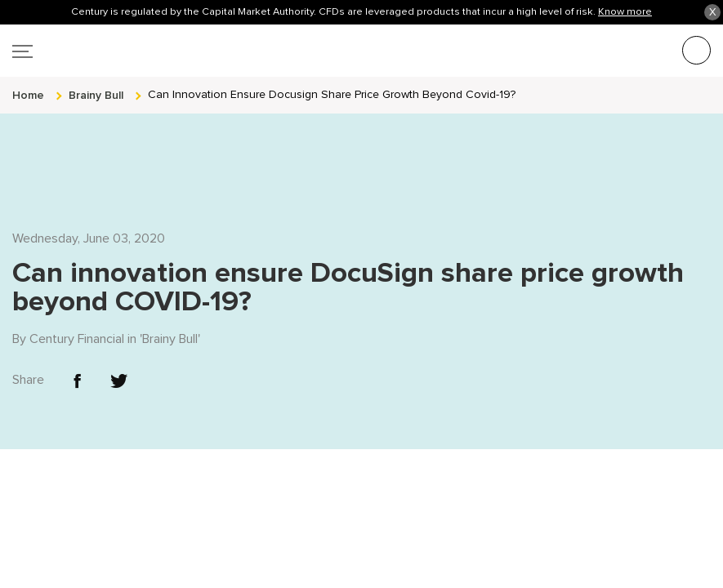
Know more (625, 11)
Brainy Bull (170, 309)
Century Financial (77, 309)
